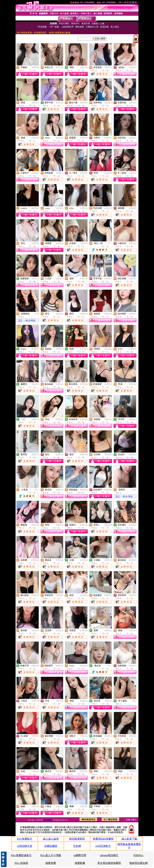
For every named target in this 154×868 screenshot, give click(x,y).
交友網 (77, 846)
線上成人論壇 (51, 839)
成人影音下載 (129, 839)
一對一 (109, 243)
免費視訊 (35, 67)
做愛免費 (51, 863)
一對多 (36, 314)
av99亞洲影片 (103, 846)
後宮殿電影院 (77, 839)
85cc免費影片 (25, 839)
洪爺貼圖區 (51, 846)
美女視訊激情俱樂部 (109, 863)
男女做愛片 (48, 820)
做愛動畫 (80, 863)
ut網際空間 (80, 855)
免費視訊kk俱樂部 (103, 839)
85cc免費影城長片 (21, 855)
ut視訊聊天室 (25, 846)
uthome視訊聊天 (109, 855)
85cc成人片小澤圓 (51, 855)
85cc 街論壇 (21, 863)
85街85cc (138, 855)
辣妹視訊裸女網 (138, 863)
